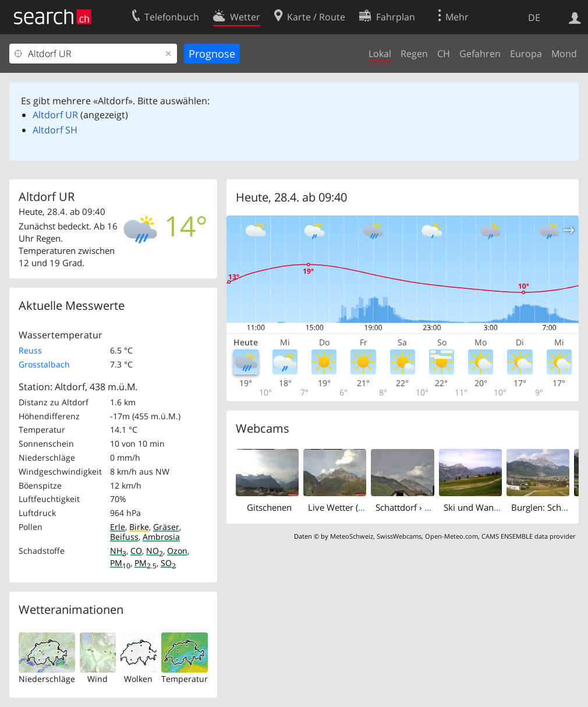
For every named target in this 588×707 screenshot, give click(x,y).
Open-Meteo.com (451, 536)
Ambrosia (161, 537)
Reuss (30, 350)
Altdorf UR (55, 115)
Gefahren (480, 54)
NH (118, 551)
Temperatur (185, 679)
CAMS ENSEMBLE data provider (528, 536)
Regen (414, 54)
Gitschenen (269, 507)
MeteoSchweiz (352, 536)
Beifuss (124, 537)
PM (120, 563)
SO (168, 563)
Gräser (166, 527)
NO (155, 551)
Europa (526, 54)
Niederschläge (47, 679)
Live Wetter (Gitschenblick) (361, 507)
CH (444, 54)
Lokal (380, 54)
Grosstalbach (44, 364)
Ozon (177, 551)
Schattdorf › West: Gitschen (430, 507)
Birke (139, 527)
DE (534, 17)
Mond (564, 54)
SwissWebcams (399, 536)
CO (136, 551)
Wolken (138, 679)
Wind (98, 679)
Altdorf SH (55, 130)
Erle (118, 527)
